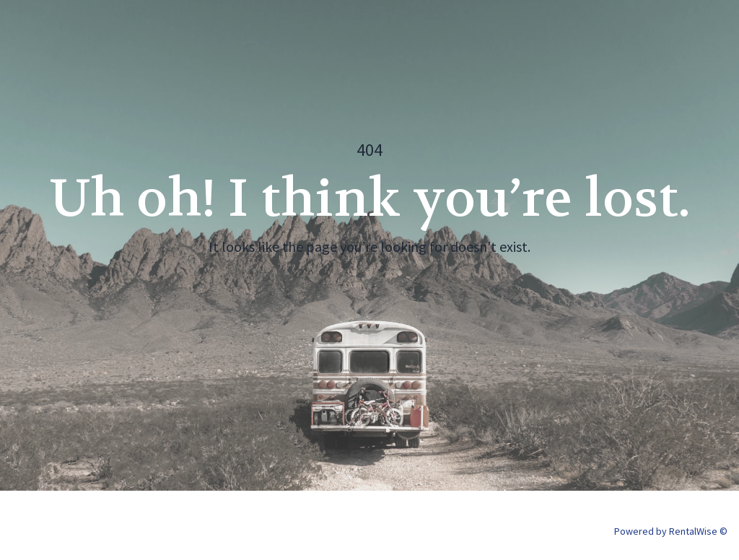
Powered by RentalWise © (671, 531)
